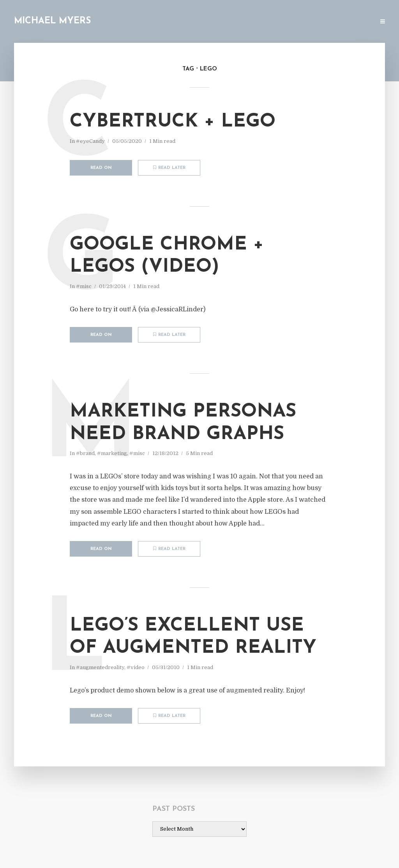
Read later (169, 168)
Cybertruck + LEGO (173, 122)
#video (136, 667)
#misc (84, 286)
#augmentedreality (100, 667)
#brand (85, 453)
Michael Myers (52, 21)
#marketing (112, 453)
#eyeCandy (90, 141)
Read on (101, 168)
